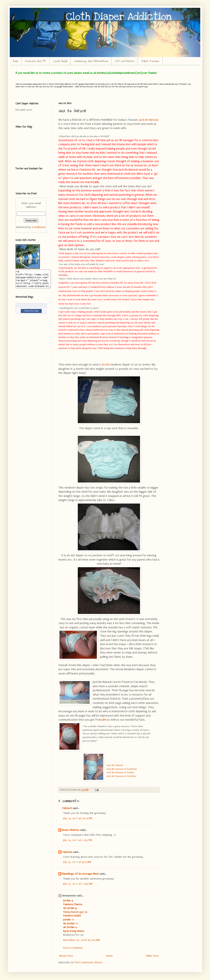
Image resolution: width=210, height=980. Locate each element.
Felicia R (67, 808)
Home (16, 61)
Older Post (152, 956)
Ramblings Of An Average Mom (80, 874)
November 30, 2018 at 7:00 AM (81, 940)
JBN (104, 720)
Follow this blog (31, 314)
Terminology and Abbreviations (91, 61)
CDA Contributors (125, 61)
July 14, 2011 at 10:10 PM (78, 818)
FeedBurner (39, 227)
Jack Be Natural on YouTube (121, 776)
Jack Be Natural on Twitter (120, 772)
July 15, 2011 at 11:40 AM (78, 884)
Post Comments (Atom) (88, 962)
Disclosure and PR (36, 61)
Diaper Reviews (150, 61)
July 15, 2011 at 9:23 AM (77, 862)
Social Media (60, 61)
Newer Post (66, 956)
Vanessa (67, 852)
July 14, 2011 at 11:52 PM (78, 840)
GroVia (106, 365)
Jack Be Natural (149, 120)
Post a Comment (73, 948)
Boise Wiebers (71, 830)
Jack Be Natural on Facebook (122, 769)
